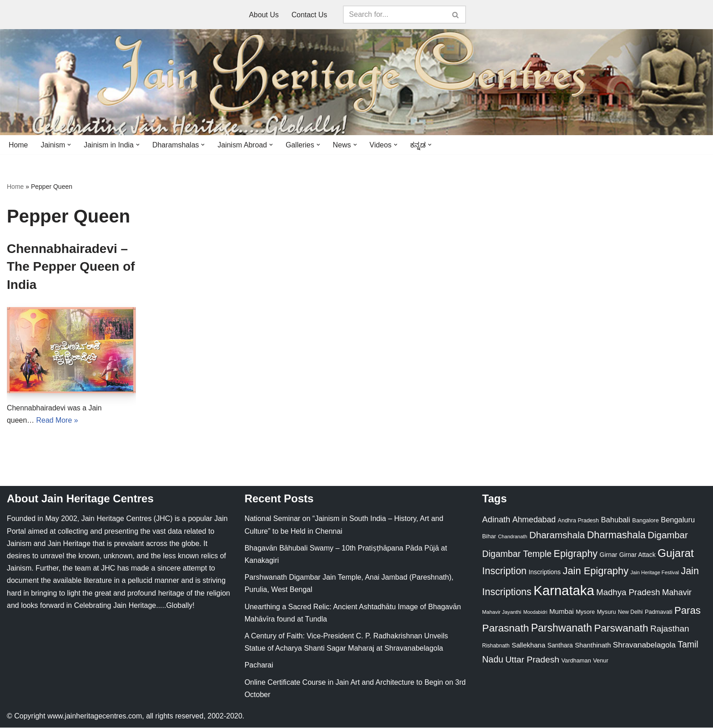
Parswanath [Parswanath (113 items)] (621, 629)
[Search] (394, 15)
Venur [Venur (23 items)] (600, 661)
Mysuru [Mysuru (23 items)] (607, 612)
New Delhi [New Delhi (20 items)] (630, 612)
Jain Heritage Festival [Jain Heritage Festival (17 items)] (655, 573)
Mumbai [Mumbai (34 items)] (562, 612)
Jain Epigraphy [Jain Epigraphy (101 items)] (595, 571)
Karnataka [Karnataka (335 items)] (564, 591)
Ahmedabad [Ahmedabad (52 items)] (534, 520)
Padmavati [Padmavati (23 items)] (659, 612)
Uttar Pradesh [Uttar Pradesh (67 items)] (532, 660)
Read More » (58, 421)
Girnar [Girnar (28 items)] (609, 555)
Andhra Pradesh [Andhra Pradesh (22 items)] (578, 521)
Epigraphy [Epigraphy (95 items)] (576, 554)
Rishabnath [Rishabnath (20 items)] (496, 646)
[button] (70, 145)
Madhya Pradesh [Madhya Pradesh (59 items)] (628, 593)
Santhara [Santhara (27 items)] (560, 646)
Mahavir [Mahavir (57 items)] (677, 593)
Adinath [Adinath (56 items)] (496, 520)
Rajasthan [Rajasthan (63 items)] (670, 629)
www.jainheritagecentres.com (95, 716)
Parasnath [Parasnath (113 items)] (505, 629)
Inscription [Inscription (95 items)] (504, 571)
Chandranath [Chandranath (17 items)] (512, 537)
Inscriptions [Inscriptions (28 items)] (545, 572)
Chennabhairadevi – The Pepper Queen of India (71, 266)
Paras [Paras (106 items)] (688, 611)
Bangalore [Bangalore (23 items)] (645, 521)
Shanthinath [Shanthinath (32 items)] (593, 646)
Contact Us (309, 15)
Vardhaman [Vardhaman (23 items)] (576, 661)
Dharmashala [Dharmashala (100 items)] (616, 535)
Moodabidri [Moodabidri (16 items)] (535, 612)
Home (18, 145)
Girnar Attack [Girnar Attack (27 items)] (638, 555)
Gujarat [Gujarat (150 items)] (676, 553)
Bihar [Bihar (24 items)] (489, 537)
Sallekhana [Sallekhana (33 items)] (528, 645)
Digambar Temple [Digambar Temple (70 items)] (517, 554)
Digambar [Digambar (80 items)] (668, 536)
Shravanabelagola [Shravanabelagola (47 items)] (644, 645)
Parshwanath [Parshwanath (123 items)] (562, 628)
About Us (264, 15)
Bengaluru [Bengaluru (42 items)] (678, 520)
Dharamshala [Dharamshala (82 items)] (557, 535)
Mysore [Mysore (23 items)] (585, 612)
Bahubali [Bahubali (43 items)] (615, 520)
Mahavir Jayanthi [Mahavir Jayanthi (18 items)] (502, 612)
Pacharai (259, 665)
